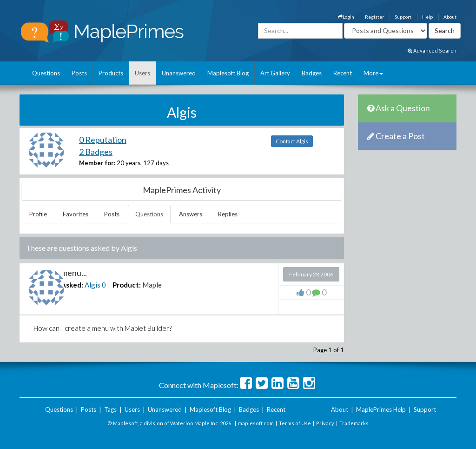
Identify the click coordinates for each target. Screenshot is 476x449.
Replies (228, 214)
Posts (79, 73)
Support (403, 17)
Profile (38, 214)
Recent (343, 73)
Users (142, 73)
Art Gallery (275, 73)
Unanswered (179, 73)
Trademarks (354, 423)
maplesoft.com (256, 423)
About (450, 17)
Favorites (76, 214)
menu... (74, 273)
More (373, 73)
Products (111, 73)
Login (346, 17)
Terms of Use (295, 423)
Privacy (325, 423)
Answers (191, 214)
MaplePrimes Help (381, 409)
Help (427, 17)
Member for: (97, 163)
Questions (46, 73)
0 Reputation (103, 140)
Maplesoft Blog (228, 73)
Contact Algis (292, 141)
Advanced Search (432, 50)
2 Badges (96, 152)
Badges (312, 73)
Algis (93, 285)
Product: (127, 285)
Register (374, 17)
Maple (152, 285)
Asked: (72, 285)
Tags (110, 409)
